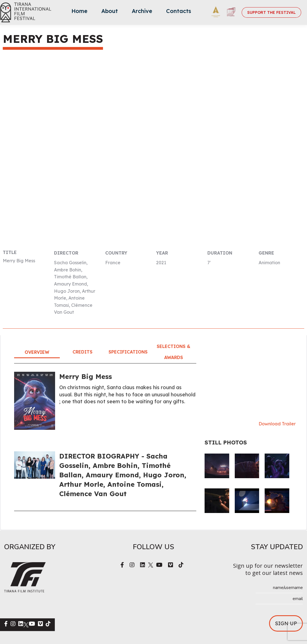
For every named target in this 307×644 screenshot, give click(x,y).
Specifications (128, 352)
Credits (82, 352)
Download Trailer (277, 424)
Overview (37, 352)
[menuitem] (79, 12)
